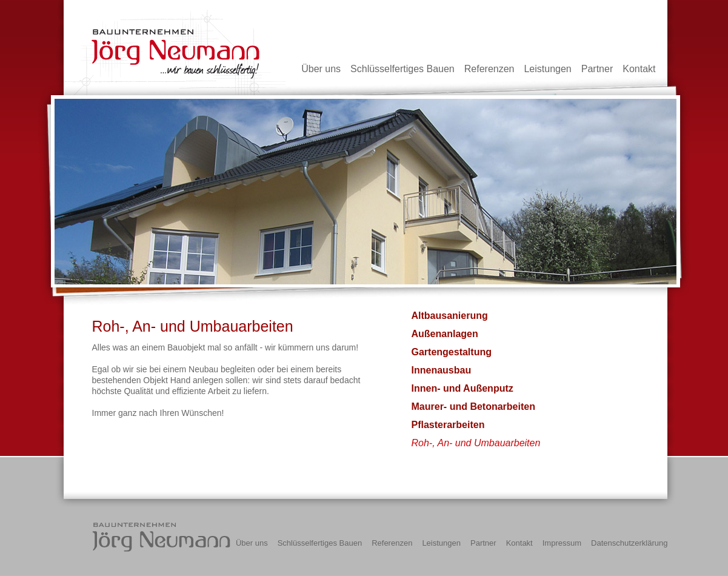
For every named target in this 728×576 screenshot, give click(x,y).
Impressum (562, 543)
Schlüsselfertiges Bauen (402, 69)
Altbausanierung (450, 316)
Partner (597, 69)
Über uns (321, 69)
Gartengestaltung (452, 352)
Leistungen (547, 69)
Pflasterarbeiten (448, 425)
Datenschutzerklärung (629, 543)
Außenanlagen (445, 334)
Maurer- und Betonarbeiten (473, 407)
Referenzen (489, 69)
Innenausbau (442, 370)
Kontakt (639, 69)
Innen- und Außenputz (463, 388)
